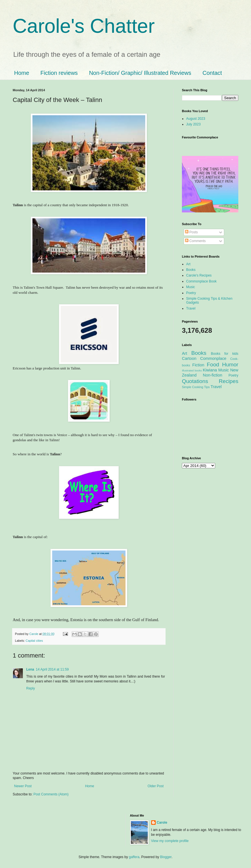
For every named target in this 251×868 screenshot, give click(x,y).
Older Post (156, 786)
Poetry (191, 293)
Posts (191, 232)
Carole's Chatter (84, 26)
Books (191, 270)
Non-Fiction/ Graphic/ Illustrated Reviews (140, 73)
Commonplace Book (201, 281)
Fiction (198, 365)
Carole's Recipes (199, 275)
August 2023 (196, 119)
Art (188, 264)
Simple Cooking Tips (196, 387)
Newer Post (23, 786)
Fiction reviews (59, 73)
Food (213, 365)
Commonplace (213, 358)
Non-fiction (213, 375)
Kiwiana (210, 370)
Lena (30, 669)
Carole (34, 634)
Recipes (229, 381)
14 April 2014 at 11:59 (52, 669)
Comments (195, 241)
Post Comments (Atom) (51, 794)
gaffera (134, 857)
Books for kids (225, 354)
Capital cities (34, 641)
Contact (212, 73)
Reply (31, 688)
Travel (191, 308)
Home (22, 73)
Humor (230, 365)
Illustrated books (192, 370)
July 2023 (193, 124)
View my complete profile (170, 841)
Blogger (166, 857)
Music (191, 287)
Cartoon (189, 358)
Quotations (195, 381)
